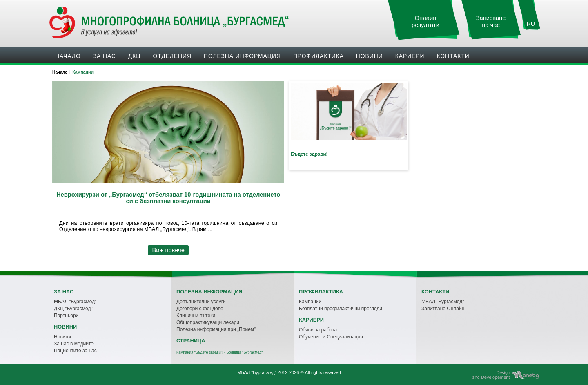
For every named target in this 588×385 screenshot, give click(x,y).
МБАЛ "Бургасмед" (75, 302)
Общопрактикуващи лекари (208, 322)
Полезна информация (242, 56)
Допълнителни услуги (201, 302)
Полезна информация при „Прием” (216, 329)
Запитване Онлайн (443, 309)
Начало (68, 56)
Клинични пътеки (196, 316)
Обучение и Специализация (331, 337)
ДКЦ (135, 56)
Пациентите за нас (75, 351)
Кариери (410, 56)
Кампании (310, 302)
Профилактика (318, 56)
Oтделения (172, 56)
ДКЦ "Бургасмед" (73, 309)
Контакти (453, 56)
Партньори (66, 316)
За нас (105, 56)
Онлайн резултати (425, 21)
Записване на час (491, 21)
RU (531, 24)
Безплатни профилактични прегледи (341, 309)
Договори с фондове (200, 309)
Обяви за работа (318, 330)
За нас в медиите (74, 344)
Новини (370, 56)
